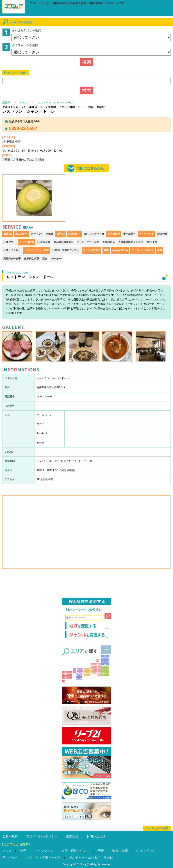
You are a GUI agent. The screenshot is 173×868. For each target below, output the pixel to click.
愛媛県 (6, 103)
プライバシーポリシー (42, 836)
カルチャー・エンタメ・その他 (91, 857)
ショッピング (146, 851)
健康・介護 (120, 851)
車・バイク (10, 857)
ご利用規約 (10, 836)
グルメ (24, 103)
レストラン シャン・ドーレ (55, 103)
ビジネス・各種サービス (43, 857)
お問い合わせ (96, 836)
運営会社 (72, 836)
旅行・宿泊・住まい (75, 851)
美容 (23, 851)
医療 (101, 851)
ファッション (44, 851)
